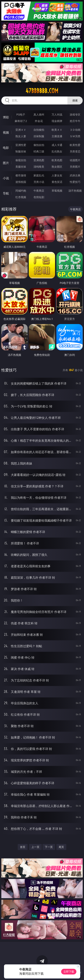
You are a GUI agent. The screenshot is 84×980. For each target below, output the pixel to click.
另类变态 (75, 151)
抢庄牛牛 (75, 121)
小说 (6, 178)
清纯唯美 (39, 167)
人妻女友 (57, 175)
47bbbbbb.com (42, 91)
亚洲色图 (39, 160)
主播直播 (57, 136)
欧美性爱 (75, 145)
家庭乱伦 (39, 175)
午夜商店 (39, 191)
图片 (6, 163)
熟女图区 (57, 167)
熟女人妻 (21, 136)
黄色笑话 (57, 182)
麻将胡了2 (21, 121)
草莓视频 (57, 191)
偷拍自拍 (39, 145)
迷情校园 (21, 182)
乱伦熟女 (57, 151)
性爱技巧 (75, 182)
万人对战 (57, 114)
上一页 (35, 847)
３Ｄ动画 (75, 130)
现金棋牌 (57, 121)
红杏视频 (21, 197)
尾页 (61, 847)
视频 (6, 132)
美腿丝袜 (21, 167)
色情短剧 (39, 197)
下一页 (49, 847)
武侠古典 (75, 175)
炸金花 (39, 121)
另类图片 (75, 167)
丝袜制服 (39, 136)
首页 (23, 847)
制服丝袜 (21, 151)
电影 (6, 148)
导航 (6, 193)
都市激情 (21, 175)
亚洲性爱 (21, 145)
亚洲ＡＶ (21, 130)
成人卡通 (57, 145)
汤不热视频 (75, 191)
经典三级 (39, 151)
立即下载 (69, 972)
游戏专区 (75, 114)
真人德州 (39, 114)
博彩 (6, 117)
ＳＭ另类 (75, 136)
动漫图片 (75, 160)
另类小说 (39, 182)
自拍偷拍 (39, 130)
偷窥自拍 (21, 160)
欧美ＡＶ (57, 130)
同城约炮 (21, 191)
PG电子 (21, 114)
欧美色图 (57, 160)
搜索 (75, 100)
